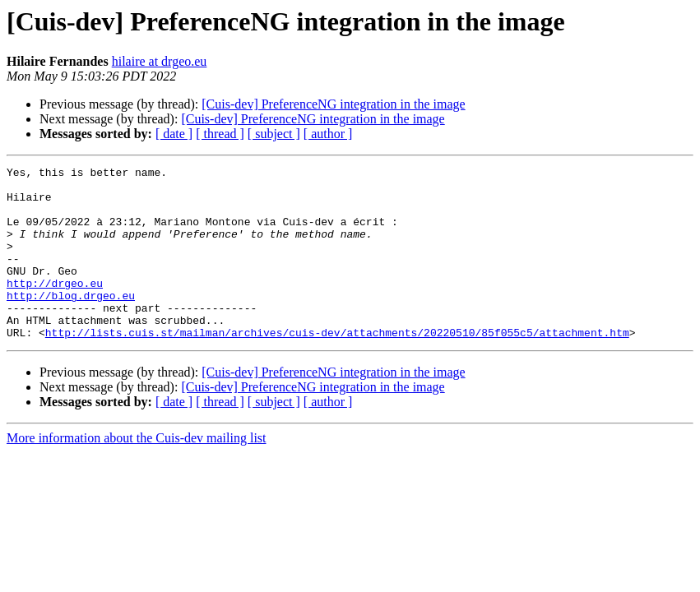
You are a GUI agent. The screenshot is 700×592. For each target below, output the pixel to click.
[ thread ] (220, 134)
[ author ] (328, 134)
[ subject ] (274, 134)
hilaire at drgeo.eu (160, 61)
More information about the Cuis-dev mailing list (137, 472)
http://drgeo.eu (55, 308)
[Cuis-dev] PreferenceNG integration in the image (333, 104)
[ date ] (174, 134)
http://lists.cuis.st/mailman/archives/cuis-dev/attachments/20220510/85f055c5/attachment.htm (337, 367)
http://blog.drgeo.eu (71, 322)
